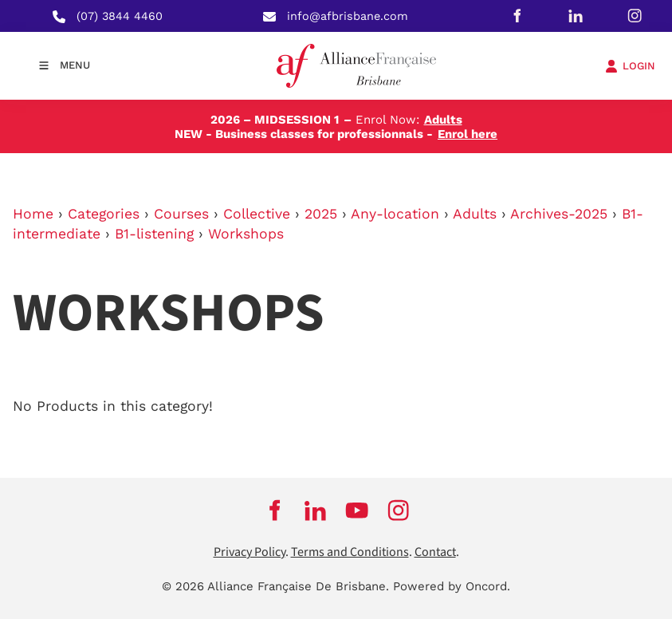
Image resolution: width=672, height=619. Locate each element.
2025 (321, 214)
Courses (181, 214)
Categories (104, 214)
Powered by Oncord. (452, 586)
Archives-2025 (559, 214)
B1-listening (154, 234)
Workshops (246, 234)
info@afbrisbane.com (348, 16)
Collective (257, 214)
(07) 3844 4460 (120, 16)
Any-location (395, 214)
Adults (475, 214)
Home (33, 214)
